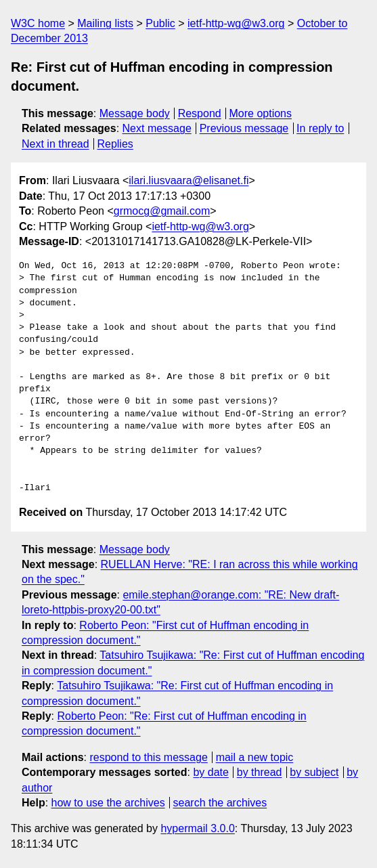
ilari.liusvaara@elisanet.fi (188, 180)
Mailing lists (105, 23)
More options (261, 113)
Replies (115, 144)
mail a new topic (255, 757)
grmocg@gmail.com (162, 211)
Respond (200, 113)
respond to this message (148, 757)
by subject (314, 772)
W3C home (38, 23)
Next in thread (56, 144)
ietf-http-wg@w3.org (236, 23)
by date (210, 772)
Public (160, 23)
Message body (135, 113)
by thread (260, 772)
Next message (157, 128)
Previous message (244, 128)
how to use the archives (108, 803)
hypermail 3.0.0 (197, 828)
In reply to (320, 128)
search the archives (220, 803)
